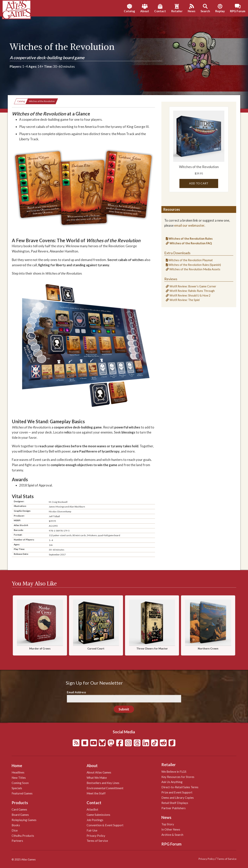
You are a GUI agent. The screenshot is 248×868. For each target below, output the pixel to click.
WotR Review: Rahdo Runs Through (192, 291)
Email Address (76, 692)
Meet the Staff (96, 793)
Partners (17, 841)
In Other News (171, 829)
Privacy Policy (96, 836)
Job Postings (95, 820)
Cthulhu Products (23, 836)
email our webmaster (189, 225)
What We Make (97, 778)
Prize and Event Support (177, 792)
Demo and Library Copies (178, 798)
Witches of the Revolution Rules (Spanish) (194, 265)
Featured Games (22, 793)
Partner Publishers (174, 808)
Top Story (168, 824)
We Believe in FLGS (174, 772)
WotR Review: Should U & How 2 (190, 295)
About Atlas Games (99, 772)
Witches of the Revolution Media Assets (195, 269)
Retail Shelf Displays (175, 803)
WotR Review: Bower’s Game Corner (193, 286)
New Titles (19, 778)
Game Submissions (98, 815)
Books (16, 825)
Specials (17, 788)
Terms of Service (97, 841)
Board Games (20, 815)
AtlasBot (92, 809)
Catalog (21, 101)
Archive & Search (172, 835)
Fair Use (92, 830)
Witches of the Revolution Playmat (190, 260)
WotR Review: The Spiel (185, 300)
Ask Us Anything (172, 782)
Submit (124, 709)
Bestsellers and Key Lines (103, 783)
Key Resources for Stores (178, 777)
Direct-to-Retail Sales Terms (180, 787)
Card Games (19, 809)
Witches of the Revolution (42, 101)
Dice (15, 830)
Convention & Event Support (105, 825)
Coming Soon (20, 783)
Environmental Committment (105, 788)
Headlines (18, 772)
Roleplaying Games (24, 820)
